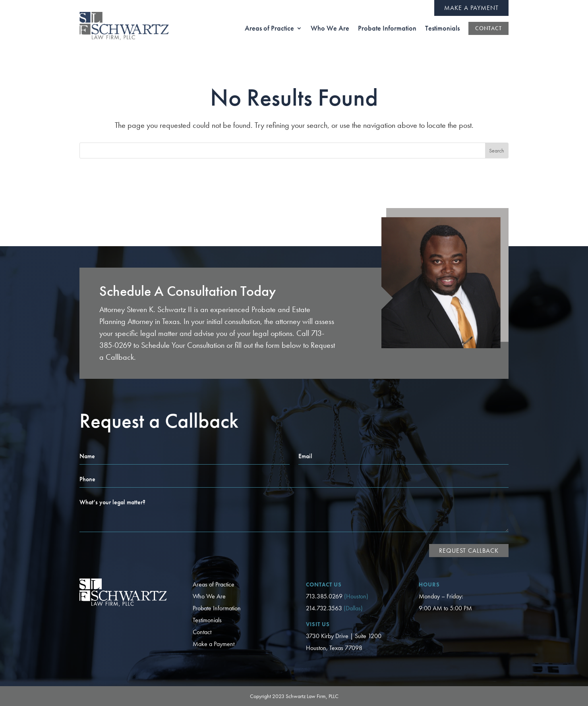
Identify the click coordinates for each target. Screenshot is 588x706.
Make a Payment (471, 8)
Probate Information (217, 608)
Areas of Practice (214, 584)
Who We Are (209, 596)
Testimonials (207, 620)
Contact (202, 632)
